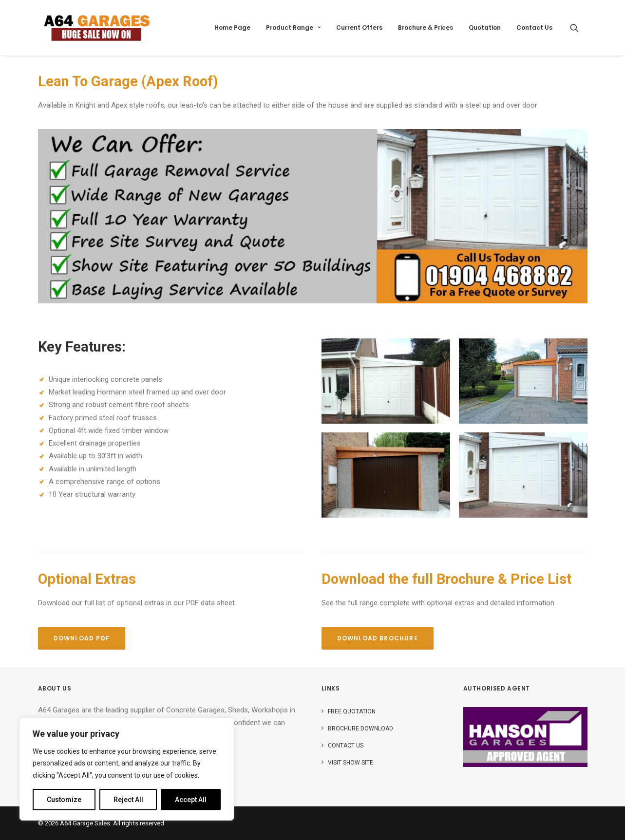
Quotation (485, 28)
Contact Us (534, 28)
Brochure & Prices (426, 28)
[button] (579, 28)
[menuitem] (232, 28)
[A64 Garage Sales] (97, 28)
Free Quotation (352, 711)
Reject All (128, 800)
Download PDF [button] (82, 638)
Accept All (191, 800)
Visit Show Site (350, 763)
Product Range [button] (293, 28)
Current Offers (359, 28)
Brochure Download (360, 728)
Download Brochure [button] (378, 638)
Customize (64, 800)
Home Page (232, 28)
